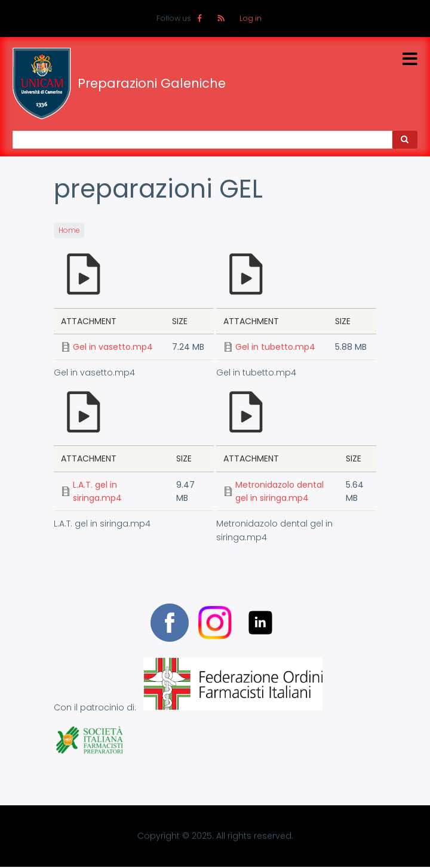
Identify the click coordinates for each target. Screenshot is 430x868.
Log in (251, 18)
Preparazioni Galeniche (152, 84)
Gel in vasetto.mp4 (113, 347)
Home (69, 230)
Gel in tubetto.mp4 (275, 347)
